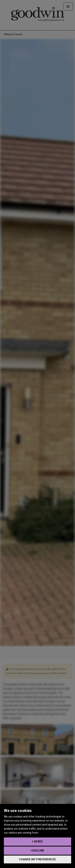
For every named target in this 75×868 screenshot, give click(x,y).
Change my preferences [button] (37, 859)
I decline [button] (37, 851)
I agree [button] (38, 842)
